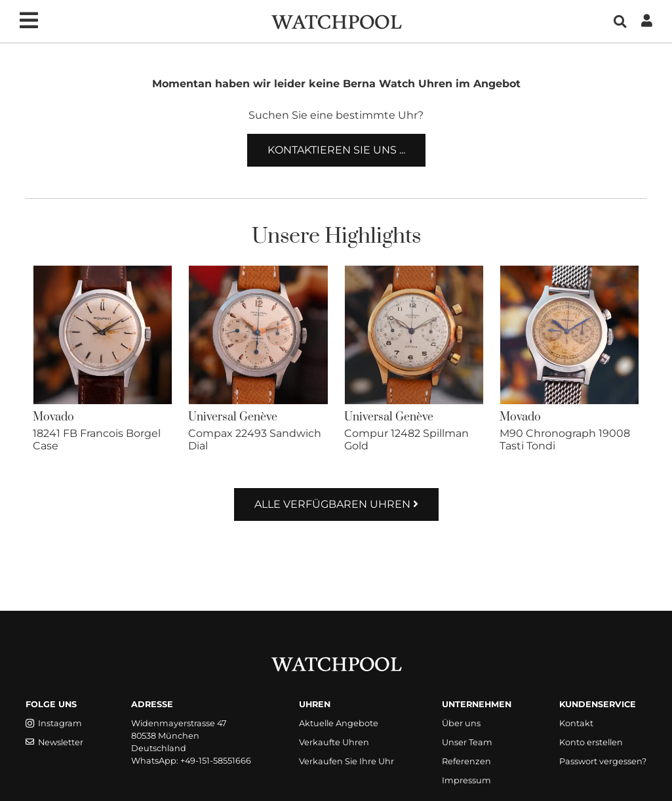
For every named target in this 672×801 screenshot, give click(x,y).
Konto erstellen (591, 742)
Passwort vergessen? (603, 761)
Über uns (461, 723)
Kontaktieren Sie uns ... (336, 150)
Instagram (54, 723)
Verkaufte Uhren (334, 742)
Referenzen (466, 761)
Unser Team (467, 742)
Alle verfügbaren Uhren (336, 504)
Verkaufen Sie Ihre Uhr (346, 761)
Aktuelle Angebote (339, 723)
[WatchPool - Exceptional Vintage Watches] (336, 21)
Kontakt (576, 723)
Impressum (466, 780)
